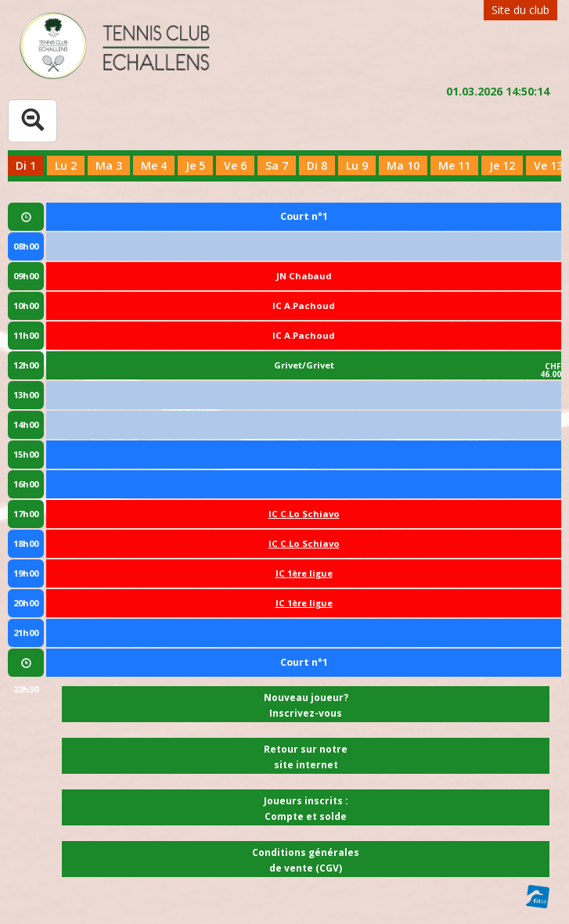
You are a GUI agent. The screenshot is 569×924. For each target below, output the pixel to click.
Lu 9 (357, 165)
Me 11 (454, 165)
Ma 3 (109, 165)
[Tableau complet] (32, 121)
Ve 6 (235, 165)
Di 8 (317, 165)
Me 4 (154, 165)
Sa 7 (277, 165)
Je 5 (195, 165)
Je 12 (502, 165)
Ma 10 (403, 165)
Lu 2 (66, 165)
